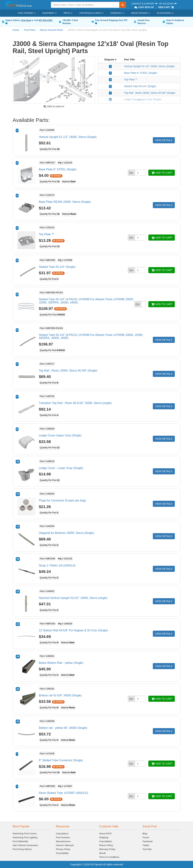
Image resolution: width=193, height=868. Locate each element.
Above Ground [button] (141, 13)
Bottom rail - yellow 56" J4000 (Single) (63, 728)
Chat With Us (144, 7)
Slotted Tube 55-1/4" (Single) (140, 86)
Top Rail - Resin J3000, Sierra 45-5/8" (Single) (150, 93)
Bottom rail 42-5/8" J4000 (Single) (60, 695)
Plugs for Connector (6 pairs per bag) (62, 500)
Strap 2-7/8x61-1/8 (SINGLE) (57, 566)
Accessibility (62, 853)
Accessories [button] (165, 13)
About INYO (105, 834)
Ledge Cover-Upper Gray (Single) (60, 435)
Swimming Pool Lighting (25, 837)
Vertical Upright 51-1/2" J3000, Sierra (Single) (149, 66)
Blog (145, 834)
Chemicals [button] (117, 13)
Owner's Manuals (65, 845)
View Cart (166, 7)
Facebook (148, 841)
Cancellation (106, 841)
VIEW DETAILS (164, 140)
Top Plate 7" (131, 79)
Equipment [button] (50, 13)
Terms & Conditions (109, 857)
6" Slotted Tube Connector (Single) (61, 760)
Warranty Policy (107, 849)
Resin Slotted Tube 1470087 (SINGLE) (64, 793)
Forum (146, 837)
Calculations (62, 834)
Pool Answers (63, 837)
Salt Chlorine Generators (25, 845)
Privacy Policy (63, 849)
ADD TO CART (161, 173)
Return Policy (106, 845)
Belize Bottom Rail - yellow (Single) (61, 663)
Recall (102, 853)
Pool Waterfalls (20, 841)
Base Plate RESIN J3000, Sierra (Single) (65, 202)
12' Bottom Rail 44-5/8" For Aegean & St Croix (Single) (73, 630)
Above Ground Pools (51, 30)
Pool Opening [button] (27, 13)
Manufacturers (63, 841)
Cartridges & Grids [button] (91, 13)
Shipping (104, 837)
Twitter (146, 845)
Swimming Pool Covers (25, 834)
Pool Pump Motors (22, 849)
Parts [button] (68, 13)
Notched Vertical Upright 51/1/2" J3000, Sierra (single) (73, 598)
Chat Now (26, 20)
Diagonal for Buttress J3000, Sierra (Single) (67, 533)
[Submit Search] (123, 5)
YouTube (147, 849)
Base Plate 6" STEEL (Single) (141, 73)
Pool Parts (30, 30)
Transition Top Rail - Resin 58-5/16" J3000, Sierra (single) (75, 403)
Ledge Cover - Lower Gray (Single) (61, 468)
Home (16, 30)
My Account (168, 4)
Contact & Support (145, 4)
